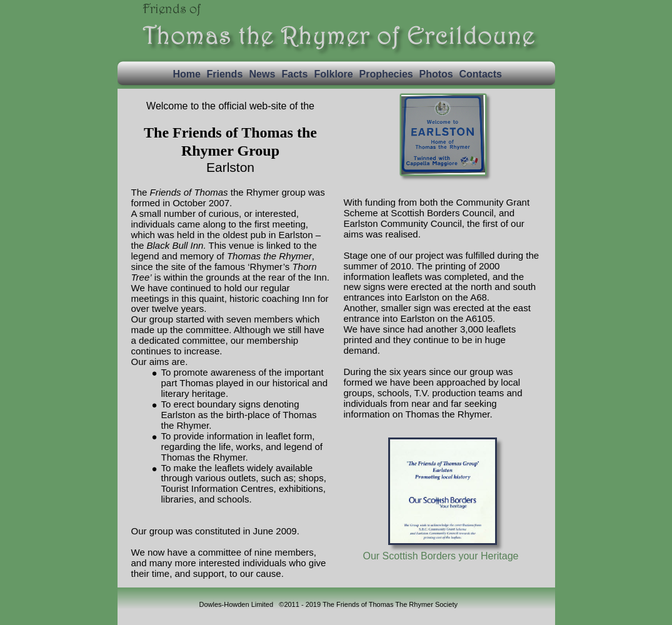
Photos (436, 74)
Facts (295, 74)
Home (187, 74)
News (263, 74)
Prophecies (386, 74)
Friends (225, 74)
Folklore (334, 74)
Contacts (481, 74)
